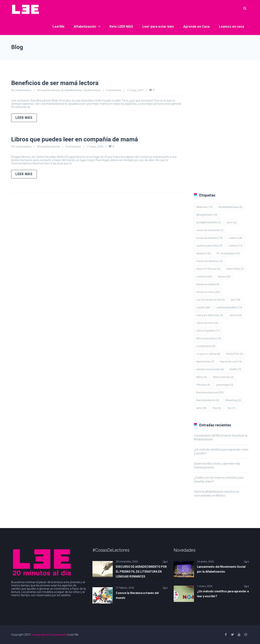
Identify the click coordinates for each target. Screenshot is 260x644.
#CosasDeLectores (49, 90)
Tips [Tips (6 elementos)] (217, 408)
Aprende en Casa (196, 27)
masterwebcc (24, 90)
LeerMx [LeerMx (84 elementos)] (203, 307)
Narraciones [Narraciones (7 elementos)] (205, 362)
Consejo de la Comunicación (49, 635)
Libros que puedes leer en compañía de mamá (75, 139)
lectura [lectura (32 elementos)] (224, 277)
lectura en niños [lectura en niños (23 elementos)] (208, 292)
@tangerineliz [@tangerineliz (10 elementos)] (207, 215)
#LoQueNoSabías (72, 90)
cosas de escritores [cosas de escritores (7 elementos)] (210, 230)
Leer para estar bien (158, 27)
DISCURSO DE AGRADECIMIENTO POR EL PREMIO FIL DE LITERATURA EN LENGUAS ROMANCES (141, 572)
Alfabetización (85, 27)
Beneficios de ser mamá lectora (55, 83)
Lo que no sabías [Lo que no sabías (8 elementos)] (208, 354)
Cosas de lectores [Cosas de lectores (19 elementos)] (210, 238)
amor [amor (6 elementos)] (232, 222)
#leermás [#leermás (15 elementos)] (204, 207)
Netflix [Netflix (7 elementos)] (235, 369)
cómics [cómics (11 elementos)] (236, 246)
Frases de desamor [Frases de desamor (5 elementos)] (210, 261)
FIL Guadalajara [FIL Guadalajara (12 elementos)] (228, 253)
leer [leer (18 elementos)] (236, 300)
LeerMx (58, 27)
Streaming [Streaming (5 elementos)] (233, 400)
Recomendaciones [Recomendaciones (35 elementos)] (210, 392)
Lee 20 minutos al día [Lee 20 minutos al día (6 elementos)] (211, 300)
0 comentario (114, 90)
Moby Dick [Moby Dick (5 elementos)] (235, 354)
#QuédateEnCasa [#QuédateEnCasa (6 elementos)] (230, 207)
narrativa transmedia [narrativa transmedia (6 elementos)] (210, 369)
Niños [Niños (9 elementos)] (202, 377)
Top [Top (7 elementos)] (231, 408)
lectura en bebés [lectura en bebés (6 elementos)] (208, 284)
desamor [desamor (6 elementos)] (203, 253)
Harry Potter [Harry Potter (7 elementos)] (235, 269)
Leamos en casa (232, 27)
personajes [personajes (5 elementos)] (225, 385)
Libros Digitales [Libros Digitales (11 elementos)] (208, 331)
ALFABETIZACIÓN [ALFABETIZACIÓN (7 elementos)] (209, 222)
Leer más (24, 118)
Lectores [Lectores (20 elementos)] (204, 277)
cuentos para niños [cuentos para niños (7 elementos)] (209, 246)
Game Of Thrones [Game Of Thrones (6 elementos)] (208, 269)
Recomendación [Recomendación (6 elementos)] (208, 400)
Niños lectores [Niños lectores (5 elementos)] (223, 377)
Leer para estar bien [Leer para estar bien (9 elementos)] (210, 315)
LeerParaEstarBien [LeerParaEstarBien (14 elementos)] (229, 307)
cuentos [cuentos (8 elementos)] (235, 238)
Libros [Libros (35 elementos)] (236, 315)
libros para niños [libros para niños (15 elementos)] (209, 338)
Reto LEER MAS (121, 27)
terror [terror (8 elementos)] (201, 408)
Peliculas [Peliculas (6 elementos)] (203, 385)
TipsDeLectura (92, 90)
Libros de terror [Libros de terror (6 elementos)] (207, 323)
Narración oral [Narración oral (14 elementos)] (231, 362)
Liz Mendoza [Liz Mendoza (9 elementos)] (206, 346)
